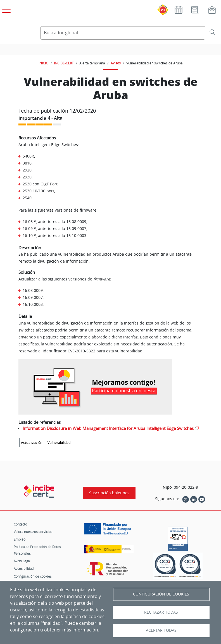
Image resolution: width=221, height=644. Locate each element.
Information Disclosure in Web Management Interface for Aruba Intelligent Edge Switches (108, 428)
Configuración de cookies (33, 576)
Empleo (20, 539)
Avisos (116, 63)
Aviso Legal (22, 561)
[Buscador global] (123, 33)
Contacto (20, 524)
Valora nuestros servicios (33, 532)
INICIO (43, 63)
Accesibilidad (24, 568)
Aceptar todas (161, 630)
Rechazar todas (161, 612)
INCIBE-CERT (64, 63)
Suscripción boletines (109, 493)
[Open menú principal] (6, 9)
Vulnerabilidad (59, 443)
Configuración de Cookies (161, 594)
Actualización (32, 443)
